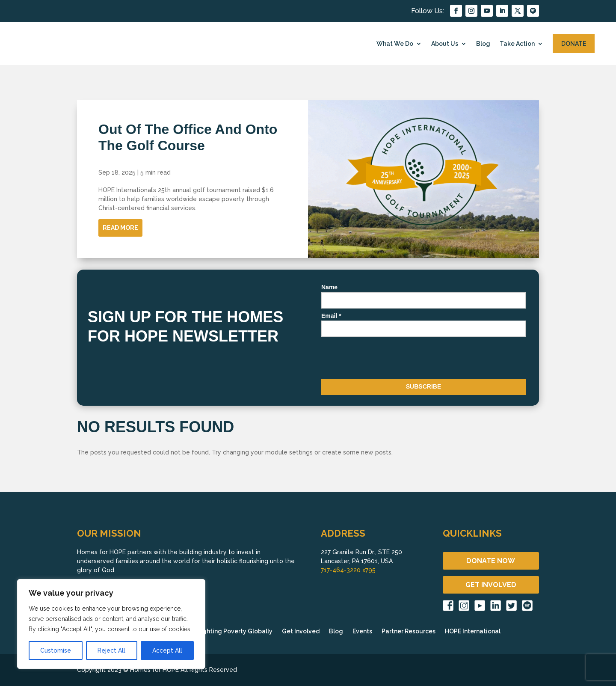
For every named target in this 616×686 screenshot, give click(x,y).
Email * (331, 316)
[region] (111, 624)
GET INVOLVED (491, 585)
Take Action (517, 44)
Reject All (111, 650)
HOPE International (473, 631)
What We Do (395, 44)
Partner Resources (409, 631)
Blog (483, 44)
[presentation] (386, 359)
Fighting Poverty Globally (235, 631)
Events (362, 631)
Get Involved (301, 631)
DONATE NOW (491, 561)
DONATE (574, 44)
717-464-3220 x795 (348, 570)
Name (329, 287)
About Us (445, 44)
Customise (56, 650)
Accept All (167, 650)
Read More (120, 228)
